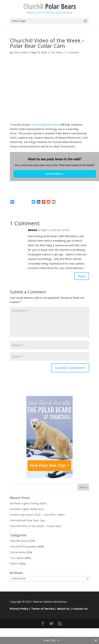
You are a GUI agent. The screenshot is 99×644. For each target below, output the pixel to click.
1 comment (72, 52)
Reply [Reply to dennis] (81, 277)
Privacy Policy (19, 610)
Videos (14, 565)
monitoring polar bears (46, 124)
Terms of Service (43, 610)
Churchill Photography (23, 548)
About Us (63, 610)
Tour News (56, 52)
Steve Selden (21, 52)
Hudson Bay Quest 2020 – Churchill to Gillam (37, 516)
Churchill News (19, 542)
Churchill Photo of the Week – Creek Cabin (36, 527)
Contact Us (80, 610)
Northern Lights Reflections (27, 510)
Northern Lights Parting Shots (28, 504)
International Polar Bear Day (27, 522)
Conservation (18, 553)
